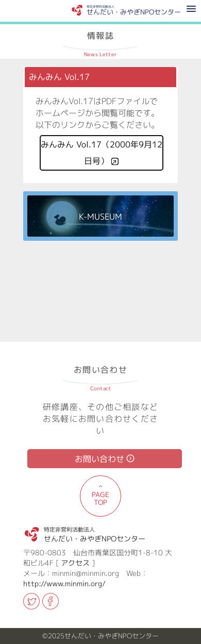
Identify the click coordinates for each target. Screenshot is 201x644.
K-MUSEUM (100, 217)
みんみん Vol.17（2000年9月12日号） (102, 153)
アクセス (75, 563)
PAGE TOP (100, 498)
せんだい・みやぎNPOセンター (95, 532)
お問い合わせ (99, 459)
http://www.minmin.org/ (64, 583)
